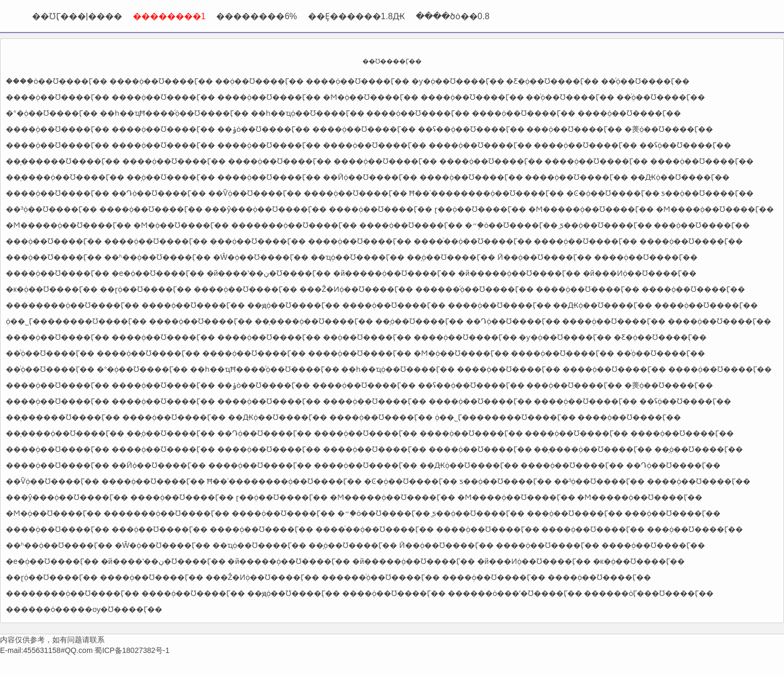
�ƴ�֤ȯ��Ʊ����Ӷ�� (458, 81)
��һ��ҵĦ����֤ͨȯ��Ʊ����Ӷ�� (174, 113)
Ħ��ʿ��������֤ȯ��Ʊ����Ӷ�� (487, 193)
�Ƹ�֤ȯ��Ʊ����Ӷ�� (552, 81)
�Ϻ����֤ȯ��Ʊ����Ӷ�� (715, 209)
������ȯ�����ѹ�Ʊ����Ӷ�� (84, 609)
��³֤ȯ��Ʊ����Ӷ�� (52, 209)
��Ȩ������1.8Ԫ (357, 16)
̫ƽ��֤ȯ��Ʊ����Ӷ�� (606, 225)
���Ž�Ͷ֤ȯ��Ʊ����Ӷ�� (357, 289)
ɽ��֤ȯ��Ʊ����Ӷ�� (480, 209)
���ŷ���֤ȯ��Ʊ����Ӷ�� (266, 209)
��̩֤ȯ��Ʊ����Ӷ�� (171, 177)
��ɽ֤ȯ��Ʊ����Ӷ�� (146, 289)
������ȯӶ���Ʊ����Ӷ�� (649, 593)
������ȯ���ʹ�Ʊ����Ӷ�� (515, 593)
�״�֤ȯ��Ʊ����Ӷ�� (511, 225)
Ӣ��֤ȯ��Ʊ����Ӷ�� (545, 257)
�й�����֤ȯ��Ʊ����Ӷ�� (394, 273)
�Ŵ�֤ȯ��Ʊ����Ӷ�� (261, 257)
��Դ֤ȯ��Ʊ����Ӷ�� (159, 193)
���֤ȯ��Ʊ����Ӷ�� (574, 129)
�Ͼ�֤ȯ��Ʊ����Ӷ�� (613, 193)
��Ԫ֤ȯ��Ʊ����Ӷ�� (680, 177)
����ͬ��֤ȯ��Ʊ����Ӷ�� (473, 241)
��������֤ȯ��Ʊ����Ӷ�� (73, 305)
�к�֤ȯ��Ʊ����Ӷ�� (52, 289)
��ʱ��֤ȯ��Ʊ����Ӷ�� (157, 257)
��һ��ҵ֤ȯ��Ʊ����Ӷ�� (308, 113)
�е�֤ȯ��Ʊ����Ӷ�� (158, 273)
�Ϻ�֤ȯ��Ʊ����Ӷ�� (371, 97)
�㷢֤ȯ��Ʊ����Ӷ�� (669, 129)
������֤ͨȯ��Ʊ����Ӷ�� (474, 289)
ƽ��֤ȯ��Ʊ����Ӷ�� (707, 193)
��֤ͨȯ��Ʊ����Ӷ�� (645, 81)
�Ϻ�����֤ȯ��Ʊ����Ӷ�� (591, 209)
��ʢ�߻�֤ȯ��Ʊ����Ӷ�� (471, 129)
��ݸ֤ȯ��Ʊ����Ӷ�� (264, 129)
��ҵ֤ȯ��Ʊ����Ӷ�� (358, 257)
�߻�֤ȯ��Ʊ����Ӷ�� (259, 81)
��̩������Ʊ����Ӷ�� (63, 161)
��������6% (256, 16)
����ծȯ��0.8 (453, 16)
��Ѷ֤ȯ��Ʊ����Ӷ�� (255, 193)
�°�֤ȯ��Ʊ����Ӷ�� (52, 113)
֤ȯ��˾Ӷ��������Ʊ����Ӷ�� (76, 321)
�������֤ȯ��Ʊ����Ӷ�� (294, 225)
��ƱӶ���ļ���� (77, 16)
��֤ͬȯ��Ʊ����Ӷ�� (661, 97)
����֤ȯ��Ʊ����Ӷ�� (57, 81)
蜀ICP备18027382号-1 (132, 650)
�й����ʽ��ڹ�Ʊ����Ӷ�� (269, 273)
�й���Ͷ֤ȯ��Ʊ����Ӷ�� (640, 273)
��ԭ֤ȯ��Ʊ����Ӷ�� (294, 305)
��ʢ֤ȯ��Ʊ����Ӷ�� (685, 145)
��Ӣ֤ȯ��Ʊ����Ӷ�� (370, 177)
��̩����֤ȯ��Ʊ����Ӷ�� (65, 177)
